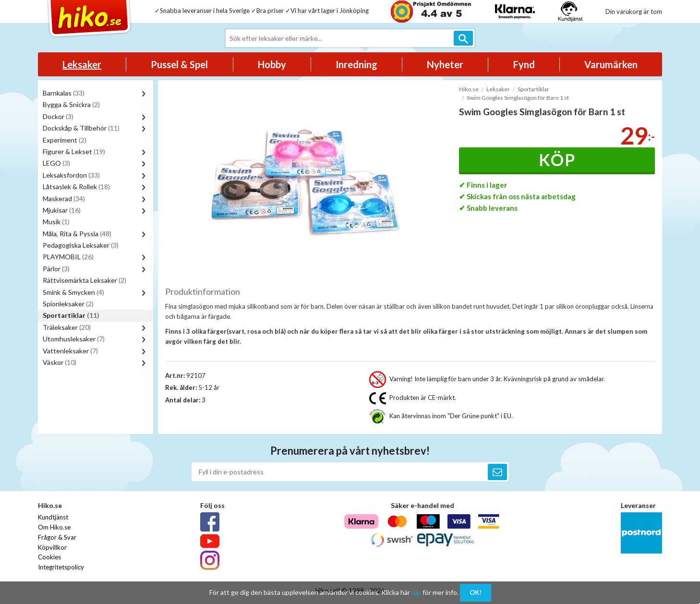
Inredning (356, 64)
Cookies (49, 557)
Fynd (524, 64)
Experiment (65, 140)
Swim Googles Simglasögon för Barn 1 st (518, 98)
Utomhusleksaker (74, 339)
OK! (476, 592)
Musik (56, 222)
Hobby (272, 64)
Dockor (58, 116)
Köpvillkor (52, 547)
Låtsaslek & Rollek (76, 187)
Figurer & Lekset (74, 151)
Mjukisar (62, 210)
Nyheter (445, 64)
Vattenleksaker (70, 351)
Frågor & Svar (57, 537)
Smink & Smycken (73, 292)
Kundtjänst (53, 517)
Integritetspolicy (61, 567)
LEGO (56, 163)
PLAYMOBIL (68, 257)
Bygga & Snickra (71, 104)
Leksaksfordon (71, 175)
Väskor (60, 362)
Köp (557, 160)
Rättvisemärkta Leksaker (84, 280)
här (416, 592)
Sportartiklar (71, 315)
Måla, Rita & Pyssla (77, 234)
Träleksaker (67, 327)
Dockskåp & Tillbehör (81, 128)
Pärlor (56, 269)
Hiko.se (469, 89)
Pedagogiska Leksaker (81, 245)
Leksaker (82, 64)
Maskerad (64, 199)
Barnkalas (64, 93)
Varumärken (611, 64)
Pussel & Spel (179, 64)
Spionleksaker (68, 304)
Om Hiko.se (54, 527)
